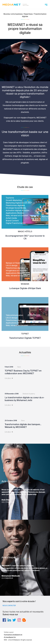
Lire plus (9, 378)
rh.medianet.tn (10, 637)
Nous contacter (9, 606)
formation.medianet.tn (13, 635)
